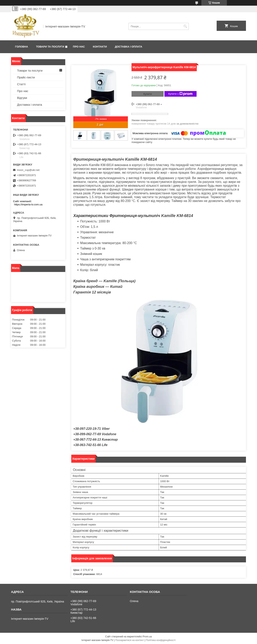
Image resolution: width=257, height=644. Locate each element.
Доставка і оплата (128, 47)
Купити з (180, 94)
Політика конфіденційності (161, 640)
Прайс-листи (26, 77)
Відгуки (22, 98)
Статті (21, 84)
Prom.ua (147, 637)
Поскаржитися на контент (130, 640)
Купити (148, 94)
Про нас (79, 47)
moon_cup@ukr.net (28, 170)
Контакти (100, 47)
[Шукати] (185, 26)
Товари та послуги (50, 47)
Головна (21, 47)
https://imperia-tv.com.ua (28, 204)
